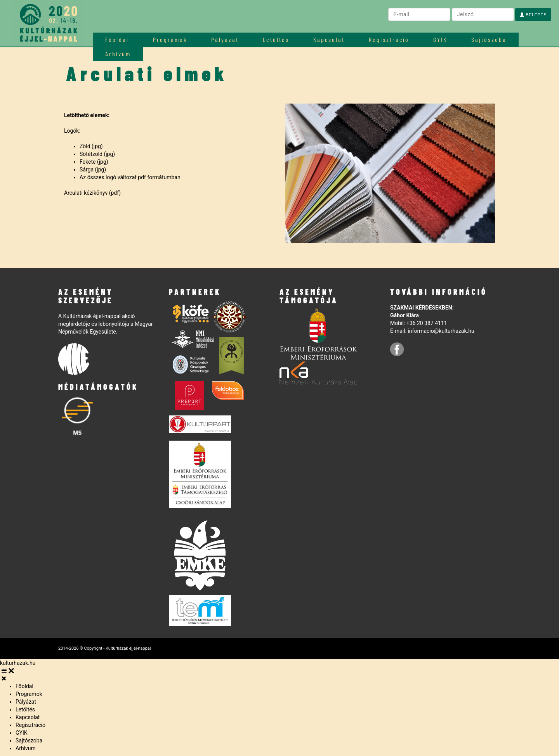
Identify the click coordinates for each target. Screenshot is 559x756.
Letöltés (276, 39)
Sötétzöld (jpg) (97, 154)
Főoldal (117, 39)
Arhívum (26, 748)
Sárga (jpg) (93, 170)
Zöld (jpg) (91, 146)
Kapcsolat (329, 39)
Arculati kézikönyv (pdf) (92, 193)
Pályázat (225, 39)
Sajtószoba (489, 39)
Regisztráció (389, 39)
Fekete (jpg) (94, 162)
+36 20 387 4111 (427, 323)
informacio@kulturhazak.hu (441, 331)
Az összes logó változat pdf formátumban (130, 177)
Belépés (533, 15)
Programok (170, 39)
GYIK (440, 39)
